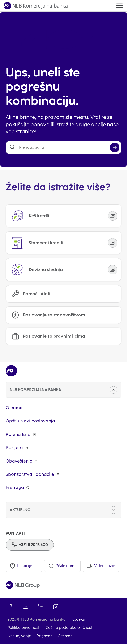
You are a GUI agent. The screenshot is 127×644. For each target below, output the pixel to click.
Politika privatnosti (24, 628)
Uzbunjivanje (19, 636)
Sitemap (66, 636)
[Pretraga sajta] (63, 147)
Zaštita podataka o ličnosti (70, 628)
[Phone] (30, 545)
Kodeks (78, 619)
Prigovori (45, 636)
